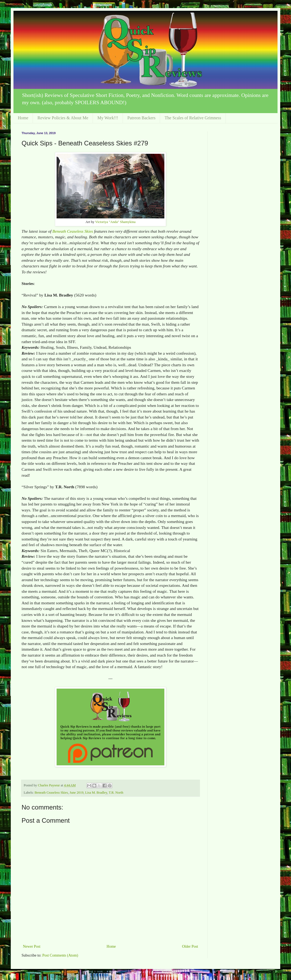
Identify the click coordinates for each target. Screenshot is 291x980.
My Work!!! (108, 118)
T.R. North (116, 793)
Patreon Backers (141, 118)
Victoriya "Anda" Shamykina (115, 222)
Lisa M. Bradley (96, 793)
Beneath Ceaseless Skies (73, 231)
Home (23, 118)
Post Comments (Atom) (60, 955)
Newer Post (32, 946)
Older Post (190, 946)
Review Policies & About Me (63, 118)
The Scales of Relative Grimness (193, 118)
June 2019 (76, 793)
